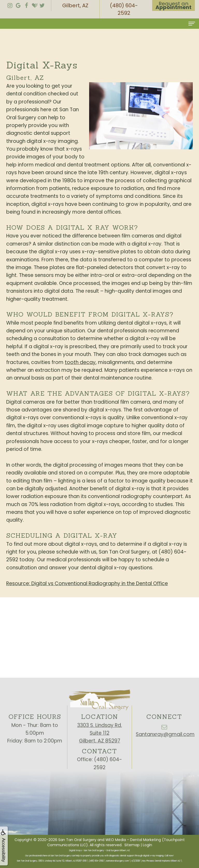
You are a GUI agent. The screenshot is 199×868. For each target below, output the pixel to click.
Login (147, 845)
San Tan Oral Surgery (77, 840)
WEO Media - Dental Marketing (133, 840)
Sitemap (132, 845)
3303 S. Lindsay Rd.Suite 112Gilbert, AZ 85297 (100, 746)
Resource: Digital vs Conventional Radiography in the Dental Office (87, 583)
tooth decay (80, 362)
